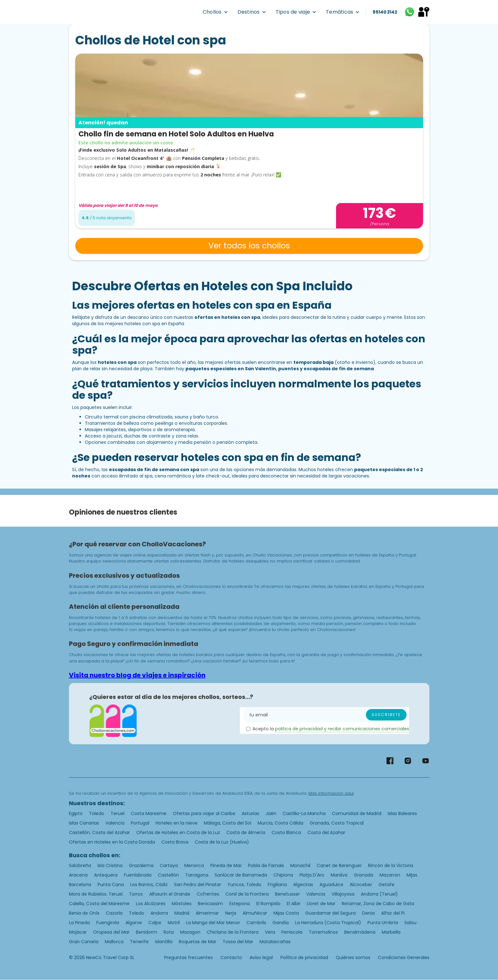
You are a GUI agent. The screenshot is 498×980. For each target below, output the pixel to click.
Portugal (140, 823)
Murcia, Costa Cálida (280, 823)
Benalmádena (360, 932)
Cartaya (169, 865)
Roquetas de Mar (198, 942)
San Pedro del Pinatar (198, 885)
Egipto (76, 813)
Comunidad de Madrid (357, 813)
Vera (270, 932)
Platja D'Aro (312, 875)
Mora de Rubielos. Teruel (96, 894)
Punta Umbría (383, 923)
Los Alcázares (151, 904)
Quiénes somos (353, 957)
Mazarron (390, 875)
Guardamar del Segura (330, 913)
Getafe (387, 885)
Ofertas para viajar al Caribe (204, 813)
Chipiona (283, 875)
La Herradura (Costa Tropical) (328, 923)
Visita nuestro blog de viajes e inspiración (137, 675)
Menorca (194, 865)
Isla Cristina (110, 865)
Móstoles (182, 904)
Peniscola (292, 932)
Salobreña (80, 865)
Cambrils (256, 923)
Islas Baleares (402, 813)
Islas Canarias (84, 823)
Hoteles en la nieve (177, 823)
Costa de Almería (246, 832)
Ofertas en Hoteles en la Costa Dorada (112, 842)
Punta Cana (111, 885)
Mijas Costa (286, 913)
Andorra (159, 913)
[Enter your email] (326, 715)
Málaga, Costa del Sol (228, 823)
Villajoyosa (343, 894)
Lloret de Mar (321, 904)
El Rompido (268, 904)
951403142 (385, 12)
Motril (174, 923)
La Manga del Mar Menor (213, 923)
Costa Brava (175, 842)
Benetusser (287, 894)
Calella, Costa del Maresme (99, 904)
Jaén (271, 813)
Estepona (240, 904)
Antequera (106, 875)
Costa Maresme (149, 813)
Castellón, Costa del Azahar (99, 832)
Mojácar (78, 932)
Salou (410, 923)
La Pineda (79, 923)
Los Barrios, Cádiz (149, 885)
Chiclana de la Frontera (233, 932)
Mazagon (190, 932)
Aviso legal (261, 957)
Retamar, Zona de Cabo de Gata (378, 904)
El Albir (294, 904)
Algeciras (303, 885)
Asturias (250, 813)
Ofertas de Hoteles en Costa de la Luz (178, 832)
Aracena (78, 875)
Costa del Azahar (326, 832)
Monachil (300, 865)
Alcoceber (361, 885)
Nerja (231, 913)
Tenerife (139, 942)
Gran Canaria (84, 942)
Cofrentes (208, 894)
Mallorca (114, 942)
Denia (368, 913)
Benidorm (147, 932)
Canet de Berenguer (339, 865)
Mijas (412, 875)
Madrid (182, 913)
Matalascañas (275, 942)
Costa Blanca (286, 832)
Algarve (134, 923)
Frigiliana (277, 885)
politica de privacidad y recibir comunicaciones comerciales (342, 729)
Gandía (281, 923)
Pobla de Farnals (266, 865)
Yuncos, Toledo (244, 885)
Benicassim (210, 904)
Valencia (115, 823)
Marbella (391, 932)
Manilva (339, 875)
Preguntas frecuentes (188, 957)
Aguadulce (331, 885)
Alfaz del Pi (393, 913)
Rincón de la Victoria (391, 865)
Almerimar (207, 913)
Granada (363, 875)
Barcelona (80, 885)
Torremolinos (323, 932)
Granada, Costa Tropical (337, 823)
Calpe (155, 923)
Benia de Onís (84, 913)
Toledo (97, 813)
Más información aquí (331, 793)
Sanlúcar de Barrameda (241, 875)
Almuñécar (255, 913)
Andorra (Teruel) (379, 894)
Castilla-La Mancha (304, 813)
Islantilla (164, 942)
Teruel (118, 813)
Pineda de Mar (226, 865)
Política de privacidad (304, 957)
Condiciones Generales (404, 957)
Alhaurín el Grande (170, 894)
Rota (169, 932)
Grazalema (141, 865)
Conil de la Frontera (247, 894)
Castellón (168, 875)
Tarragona (197, 875)
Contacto (231, 957)
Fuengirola (108, 923)
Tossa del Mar (238, 942)
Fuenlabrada (138, 875)
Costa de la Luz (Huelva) (222, 842)
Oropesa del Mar (111, 932)
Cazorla (114, 913)
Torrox (136, 894)
